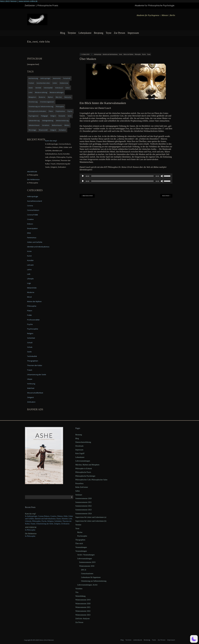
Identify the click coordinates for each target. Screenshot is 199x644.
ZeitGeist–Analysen (82, 619)
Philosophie (138, 54)
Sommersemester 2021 (84, 502)
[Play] (83, 176)
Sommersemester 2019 (87, 562)
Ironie (121, 54)
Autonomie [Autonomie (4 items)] (57, 78)
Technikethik (32, 356)
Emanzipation (32, 228)
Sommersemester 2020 (84, 498)
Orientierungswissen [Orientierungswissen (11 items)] (47, 102)
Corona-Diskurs (33, 210)
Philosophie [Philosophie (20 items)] (60, 106)
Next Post (166, 196)
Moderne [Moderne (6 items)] (42, 97)
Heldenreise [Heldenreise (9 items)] (64, 83)
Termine (72, 33)
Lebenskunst (85, 33)
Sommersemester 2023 (84, 510)
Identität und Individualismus (110, 54)
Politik (29, 315)
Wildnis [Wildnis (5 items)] (67, 125)
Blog (63, 33)
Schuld (30, 343)
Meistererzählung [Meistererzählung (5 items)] (41, 92)
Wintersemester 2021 (83, 607)
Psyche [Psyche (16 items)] (70, 111)
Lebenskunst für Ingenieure (91, 577)
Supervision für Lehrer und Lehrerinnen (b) (91, 521)
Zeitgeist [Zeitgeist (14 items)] (53, 130)
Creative (30, 219)
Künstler (30, 260)
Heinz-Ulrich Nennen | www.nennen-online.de (19, 1)
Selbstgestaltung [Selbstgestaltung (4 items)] (48, 121)
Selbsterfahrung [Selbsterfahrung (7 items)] (34, 121)
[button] (194, 639)
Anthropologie (98, 54)
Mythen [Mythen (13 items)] (50, 97)
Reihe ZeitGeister (82, 487)
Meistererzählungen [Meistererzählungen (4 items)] (57, 92)
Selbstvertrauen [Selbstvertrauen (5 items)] (34, 125)
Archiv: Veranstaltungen (86, 555)
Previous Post (87, 196)
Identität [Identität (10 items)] (38, 88)
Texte (109, 33)
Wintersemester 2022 (83, 611)
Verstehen (79, 589)
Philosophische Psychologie (85, 476)
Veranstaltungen (81, 547)
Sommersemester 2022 (84, 506)
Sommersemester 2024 (84, 514)
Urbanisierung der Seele (37, 375)
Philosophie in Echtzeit (84, 469)
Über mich (79, 543)
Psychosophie (33, 329)
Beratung (99, 33)
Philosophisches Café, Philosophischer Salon (91, 480)
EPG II (84, 570)
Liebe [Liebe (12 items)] (30, 92)
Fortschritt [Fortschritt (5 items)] (67, 78)
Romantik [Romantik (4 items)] (62, 116)
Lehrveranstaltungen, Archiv (87, 585)
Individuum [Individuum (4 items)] (59, 88)
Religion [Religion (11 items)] (53, 116)
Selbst (78, 491)
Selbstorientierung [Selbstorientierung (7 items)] (62, 121)
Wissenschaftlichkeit (35, 393)
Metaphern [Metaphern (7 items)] (32, 97)
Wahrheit (31, 388)
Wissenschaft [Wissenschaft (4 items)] (43, 130)
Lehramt (30, 265)
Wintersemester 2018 (87, 566)
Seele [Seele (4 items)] (70, 116)
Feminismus (32, 238)
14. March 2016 (85, 54)
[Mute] (162, 176)
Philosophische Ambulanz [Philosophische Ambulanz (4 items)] (37, 111)
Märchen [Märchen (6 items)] (59, 97)
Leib (29, 274)
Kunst (29, 256)
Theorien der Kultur (35, 365)
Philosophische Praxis (83, 472)
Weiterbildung (80, 596)
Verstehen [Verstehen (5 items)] (46, 125)
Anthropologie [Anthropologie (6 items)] (45, 78)
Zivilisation (31, 402)
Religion (30, 333)
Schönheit (31, 338)
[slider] (122, 176)
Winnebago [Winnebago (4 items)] (32, 130)
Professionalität (33, 320)
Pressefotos (79, 484)
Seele (29, 352)
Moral (29, 297)
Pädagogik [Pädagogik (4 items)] (44, 116)
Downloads (79, 446)
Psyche (144, 54)
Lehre (29, 269)
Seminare (79, 495)
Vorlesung (31, 384)
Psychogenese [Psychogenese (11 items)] (33, 116)
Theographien (33, 361)
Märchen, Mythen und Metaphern (87, 465)
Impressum (133, 33)
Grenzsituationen (87, 574)
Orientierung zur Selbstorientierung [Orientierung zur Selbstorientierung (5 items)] (41, 106)
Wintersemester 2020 (83, 604)
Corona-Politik (33, 215)
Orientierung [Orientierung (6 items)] (33, 102)
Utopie (30, 379)
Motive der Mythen (128, 54)
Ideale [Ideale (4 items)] (31, 88)
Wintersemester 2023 (83, 615)
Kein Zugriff (80, 453)
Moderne (31, 292)
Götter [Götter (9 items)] (55, 83)
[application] (126, 176)
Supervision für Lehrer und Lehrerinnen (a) (91, 517)
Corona (30, 206)
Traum (149, 54)
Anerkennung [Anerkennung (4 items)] (33, 78)
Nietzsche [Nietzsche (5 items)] (68, 97)
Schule (30, 347)
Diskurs (30, 224)
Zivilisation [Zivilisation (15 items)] (62, 130)
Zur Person (119, 33)
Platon (30, 311)
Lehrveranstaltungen (83, 461)
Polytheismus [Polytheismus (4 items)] (60, 111)
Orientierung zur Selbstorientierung (94, 581)
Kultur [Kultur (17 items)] (68, 88)
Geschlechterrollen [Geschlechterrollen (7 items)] (43, 83)
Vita (77, 592)
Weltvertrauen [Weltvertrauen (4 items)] (57, 125)
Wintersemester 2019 (83, 600)
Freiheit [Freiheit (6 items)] (31, 83)
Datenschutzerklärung (83, 442)
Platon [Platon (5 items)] (51, 111)
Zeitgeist (30, 397)
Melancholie (32, 288)
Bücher (80, 532)
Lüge (29, 283)
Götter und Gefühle (35, 242)
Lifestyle (30, 279)
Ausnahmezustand (35, 201)
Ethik (29, 233)
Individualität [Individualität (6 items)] (48, 88)
